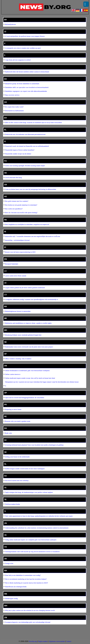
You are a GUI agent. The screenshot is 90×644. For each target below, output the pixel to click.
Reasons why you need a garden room (18, 421)
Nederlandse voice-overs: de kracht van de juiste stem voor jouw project (29, 347)
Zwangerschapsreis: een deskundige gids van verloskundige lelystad (28, 622)
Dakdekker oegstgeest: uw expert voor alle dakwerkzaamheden (26, 91)
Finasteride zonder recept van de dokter (18, 154)
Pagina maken (43, 641)
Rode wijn (8, 433)
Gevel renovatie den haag (13, 177)
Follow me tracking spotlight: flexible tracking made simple (25, 166)
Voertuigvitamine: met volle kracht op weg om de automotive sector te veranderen (32, 552)
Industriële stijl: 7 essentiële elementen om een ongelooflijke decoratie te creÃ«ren (33, 236)
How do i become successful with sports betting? (21, 212)
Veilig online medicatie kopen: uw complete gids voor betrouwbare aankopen (31, 540)
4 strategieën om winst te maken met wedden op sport (23, 48)
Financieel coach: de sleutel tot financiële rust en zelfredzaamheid (27, 146)
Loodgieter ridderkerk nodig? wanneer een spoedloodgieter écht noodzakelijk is (31, 299)
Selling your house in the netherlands (17, 457)
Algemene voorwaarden (57, 641)
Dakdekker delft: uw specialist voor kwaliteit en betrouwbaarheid (27, 87)
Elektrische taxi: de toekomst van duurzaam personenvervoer (25, 134)
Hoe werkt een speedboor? (14, 209)
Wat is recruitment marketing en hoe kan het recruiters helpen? (26, 579)
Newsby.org (33, 641)
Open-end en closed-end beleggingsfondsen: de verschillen (25, 397)
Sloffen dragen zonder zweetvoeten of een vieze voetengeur (25, 469)
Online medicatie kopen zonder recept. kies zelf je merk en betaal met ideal (30, 378)
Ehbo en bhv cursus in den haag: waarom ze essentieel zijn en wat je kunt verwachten (33, 122)
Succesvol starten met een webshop (17, 480)
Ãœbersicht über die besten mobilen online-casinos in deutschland (27, 72)
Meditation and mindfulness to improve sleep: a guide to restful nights (28, 323)
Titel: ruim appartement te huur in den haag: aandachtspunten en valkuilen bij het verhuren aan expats (39, 516)
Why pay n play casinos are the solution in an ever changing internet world (30, 610)
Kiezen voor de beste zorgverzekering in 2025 (20, 252)
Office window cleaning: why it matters (18, 359)
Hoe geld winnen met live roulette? (17, 201)
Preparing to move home (13, 409)
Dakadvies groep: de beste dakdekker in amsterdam (22, 84)
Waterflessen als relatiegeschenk (16, 587)
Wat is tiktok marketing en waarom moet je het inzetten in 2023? (27, 583)
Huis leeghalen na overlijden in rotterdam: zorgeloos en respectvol (27, 224)
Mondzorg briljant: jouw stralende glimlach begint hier (23, 335)
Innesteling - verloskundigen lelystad (17, 240)
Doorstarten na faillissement (14, 111)
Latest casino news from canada (16, 276)
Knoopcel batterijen (12, 264)
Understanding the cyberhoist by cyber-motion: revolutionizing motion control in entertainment (37, 528)
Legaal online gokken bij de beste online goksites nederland (25, 288)
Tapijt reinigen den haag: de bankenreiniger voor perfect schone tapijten (29, 492)
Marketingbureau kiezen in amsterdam (18, 311)
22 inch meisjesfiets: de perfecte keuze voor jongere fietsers (25, 36)
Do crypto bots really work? (14, 107)
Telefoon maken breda (12, 504)
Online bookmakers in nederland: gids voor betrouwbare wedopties (27, 370)
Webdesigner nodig (11, 598)
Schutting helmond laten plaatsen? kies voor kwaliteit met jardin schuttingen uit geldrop (34, 445)
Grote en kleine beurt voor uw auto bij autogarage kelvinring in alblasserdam (31, 189)
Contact (69, 641)
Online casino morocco (13, 374)
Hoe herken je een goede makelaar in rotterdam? (21, 205)
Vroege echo (9, 563)
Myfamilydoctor (10, 24)
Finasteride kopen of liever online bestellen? (20, 150)
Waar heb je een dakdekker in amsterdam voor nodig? (23, 575)
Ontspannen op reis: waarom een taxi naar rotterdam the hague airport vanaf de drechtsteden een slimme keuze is (42, 384)
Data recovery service (12, 95)
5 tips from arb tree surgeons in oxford (18, 60)
